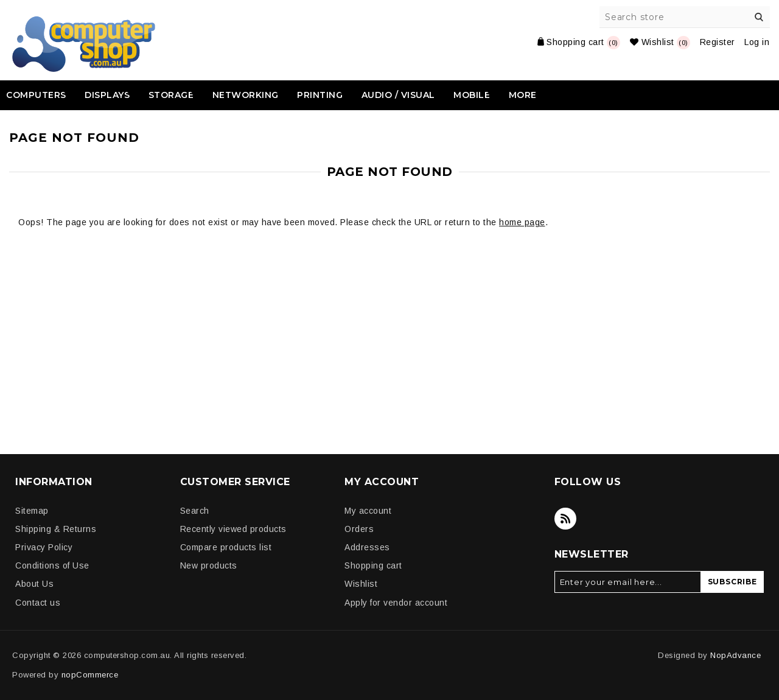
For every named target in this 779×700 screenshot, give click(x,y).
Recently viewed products (233, 529)
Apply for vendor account (396, 603)
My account (368, 511)
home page (522, 222)
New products (209, 565)
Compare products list (226, 547)
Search (759, 17)
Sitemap (32, 511)
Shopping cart (373, 565)
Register (718, 42)
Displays (107, 95)
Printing (320, 95)
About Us (34, 584)
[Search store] (685, 17)
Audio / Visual (398, 95)
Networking (246, 95)
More (523, 95)
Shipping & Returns (56, 529)
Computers (36, 95)
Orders (359, 529)
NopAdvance (735, 655)
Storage (171, 95)
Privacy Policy (44, 547)
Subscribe (732, 582)
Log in (757, 42)
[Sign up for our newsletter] (628, 582)
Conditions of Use (52, 565)
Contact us (38, 603)
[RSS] (565, 519)
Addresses (367, 547)
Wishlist (361, 584)
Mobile (472, 95)
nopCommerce (90, 675)
